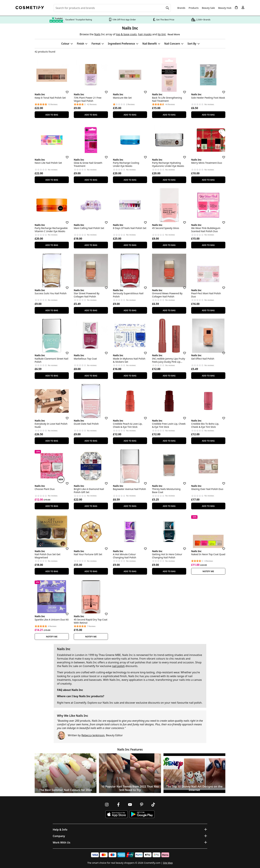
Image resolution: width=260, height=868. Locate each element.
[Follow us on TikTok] (153, 805)
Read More (174, 34)
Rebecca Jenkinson (93, 735)
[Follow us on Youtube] (130, 805)
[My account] (243, 7)
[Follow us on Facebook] (118, 805)
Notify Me (208, 571)
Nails (97, 34)
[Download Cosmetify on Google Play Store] (142, 814)
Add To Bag (52, 115)
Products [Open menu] (194, 8)
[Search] (167, 8)
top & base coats (126, 34)
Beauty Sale (208, 8)
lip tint (162, 34)
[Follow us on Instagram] (107, 805)
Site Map (168, 863)
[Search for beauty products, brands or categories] (112, 8)
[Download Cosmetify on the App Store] (117, 814)
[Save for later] (65, 90)
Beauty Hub (225, 8)
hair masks (145, 34)
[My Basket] (236, 7)
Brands (181, 8)
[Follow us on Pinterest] (142, 805)
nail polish (118, 666)
